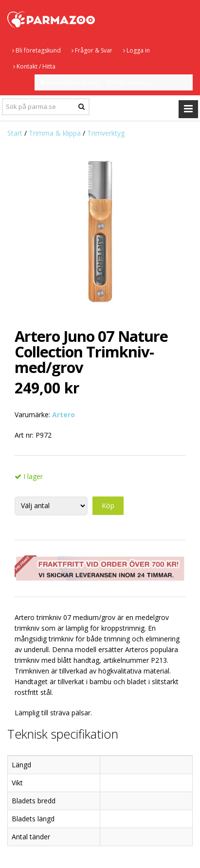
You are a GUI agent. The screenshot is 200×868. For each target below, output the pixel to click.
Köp (108, 505)
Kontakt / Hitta (34, 66)
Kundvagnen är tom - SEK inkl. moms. (96, 82)
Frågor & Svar (92, 50)
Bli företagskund (36, 50)
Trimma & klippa (55, 133)
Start (15, 133)
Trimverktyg (106, 133)
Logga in (136, 50)
